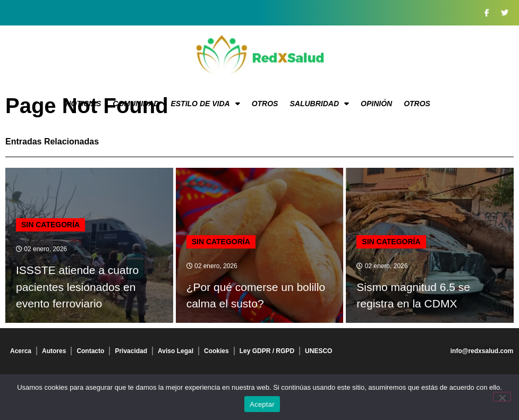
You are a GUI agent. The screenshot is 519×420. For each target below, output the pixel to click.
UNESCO (318, 351)
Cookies (216, 351)
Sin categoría (50, 225)
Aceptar (262, 404)
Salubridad (319, 104)
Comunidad (136, 104)
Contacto (90, 351)
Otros (265, 104)
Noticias (83, 104)
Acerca (21, 351)
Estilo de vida (205, 104)
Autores (54, 351)
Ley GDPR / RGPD (267, 351)
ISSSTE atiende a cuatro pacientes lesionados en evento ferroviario (77, 287)
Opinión (376, 104)
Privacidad (131, 351)
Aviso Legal (176, 351)
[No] (502, 397)
